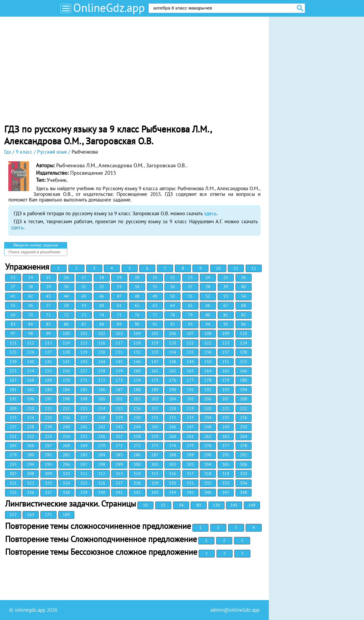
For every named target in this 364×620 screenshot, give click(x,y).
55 (13, 305)
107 (190, 333)
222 (244, 408)
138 (244, 352)
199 (84, 399)
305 (226, 464)
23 (190, 277)
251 (13, 436)
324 (66, 483)
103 (119, 333)
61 (119, 305)
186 (102, 390)
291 (226, 455)
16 (66, 277)
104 (137, 333)
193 (226, 390)
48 (137, 296)
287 (155, 455)
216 (137, 408)
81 (226, 315)
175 (155, 380)
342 (137, 492)
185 (84, 390)
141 (48, 362)
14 (31, 277)
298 (102, 464)
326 (102, 483)
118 (137, 343)
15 (48, 277)
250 (244, 427)
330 (172, 483)
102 (102, 333)
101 (84, 333)
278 (244, 446)
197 (48, 399)
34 (137, 287)
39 (226, 287)
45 (84, 296)
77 (155, 315)
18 (102, 277)
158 (102, 371)
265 (13, 446)
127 (48, 352)
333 (226, 483)
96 (244, 324)
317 (190, 474)
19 (119, 277)
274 (172, 446)
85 (48, 324)
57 (48, 305)
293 (13, 464)
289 (190, 455)
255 (84, 436)
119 (155, 343)
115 (84, 343)
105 (155, 333)
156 (66, 371)
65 (190, 305)
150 (208, 362)
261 (190, 436)
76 (137, 315)
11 (236, 268)
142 (66, 362)
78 (172, 315)
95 (226, 324)
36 (172, 287)
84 (31, 324)
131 (119, 352)
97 (13, 333)
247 (190, 427)
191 (190, 390)
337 (48, 492)
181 (13, 390)
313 (119, 474)
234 (208, 418)
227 (84, 418)
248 (208, 427)
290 (208, 455)
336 (31, 492)
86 (66, 324)
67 (226, 305)
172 (102, 380)
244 (137, 427)
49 (155, 296)
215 (119, 408)
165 (226, 371)
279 (13, 455)
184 (66, 390)
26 (244, 277)
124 (244, 343)
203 (155, 399)
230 (137, 418)
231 (155, 418)
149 (190, 362)
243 (119, 427)
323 (48, 483)
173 (119, 380)
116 (102, 343)
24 (208, 277)
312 (102, 474)
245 (155, 427)
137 (226, 352)
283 (84, 455)
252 (31, 436)
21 (155, 277)
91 (155, 324)
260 (172, 436)
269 (84, 446)
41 (13, 296)
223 (13, 418)
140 (31, 362)
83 (13, 324)
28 (31, 287)
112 (31, 343)
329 (155, 483)
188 (137, 390)
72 (66, 315)
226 (66, 418)
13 (13, 277)
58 (66, 305)
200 (102, 399)
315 (155, 474)
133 (155, 352)
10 (218, 268)
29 (48, 287)
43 (48, 296)
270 (102, 446)
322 (31, 483)
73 (84, 315)
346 (208, 492)
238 (31, 427)
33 (119, 287)
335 (13, 492)
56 (31, 305)
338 (66, 492)
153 (13, 371)
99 (48, 333)
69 (13, 315)
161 (155, 371)
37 (190, 287)
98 (31, 333)
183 (48, 390)
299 (119, 464)
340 (102, 492)
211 (48, 408)
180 (244, 380)
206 (208, 399)
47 (119, 296)
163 (190, 371)
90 (137, 324)
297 (84, 464)
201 (119, 399)
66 (208, 305)
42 (31, 296)
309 (48, 474)
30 (66, 287)
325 (84, 483)
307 (13, 474)
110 (244, 333)
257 (119, 436)
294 (31, 464)
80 (208, 315)
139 (13, 362)
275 (190, 446)
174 (137, 380)
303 (190, 464)
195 (13, 399)
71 (48, 315)
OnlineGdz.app (109, 8)
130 (102, 352)
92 (172, 324)
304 (208, 464)
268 (66, 446)
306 (244, 464)
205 (190, 399)
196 (31, 399)
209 (13, 408)
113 (48, 343)
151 (226, 362)
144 (102, 362)
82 (244, 315)
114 (66, 343)
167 (13, 380)
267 (48, 446)
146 (137, 362)
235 (226, 418)
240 (66, 427)
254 (66, 436)
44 (66, 296)
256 (102, 436)
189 (155, 390)
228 (102, 418)
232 (172, 418)
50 (172, 296)
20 (137, 277)
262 (208, 436)
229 (119, 418)
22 (172, 277)
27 (13, 287)
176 (172, 380)
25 (226, 277)
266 (31, 446)
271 (119, 446)
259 (155, 436)
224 (31, 418)
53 (226, 296)
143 (84, 362)
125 (13, 352)
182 (31, 390)
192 (208, 390)
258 (137, 436)
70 (31, 315)
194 (244, 390)
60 (102, 305)
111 (13, 343)
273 (155, 446)
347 (226, 492)
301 (155, 464)
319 (226, 474)
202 (137, 399)
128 (66, 352)
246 (172, 427)
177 (190, 380)
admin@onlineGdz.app (235, 610)
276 (208, 446)
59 (84, 305)
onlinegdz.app (30, 610)
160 (137, 371)
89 (119, 324)
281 (48, 455)
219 (190, 408)
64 (172, 305)
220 (208, 408)
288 (172, 455)
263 (226, 436)
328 (137, 483)
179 (226, 380)
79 (190, 315)
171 (84, 380)
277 (226, 446)
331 (190, 483)
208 (244, 399)
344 (172, 492)
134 (172, 352)
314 (137, 474)
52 (208, 296)
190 (172, 390)
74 (102, 315)
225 (48, 418)
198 (66, 399)
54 (244, 296)
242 (102, 427)
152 (244, 362)
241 (84, 427)
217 (155, 408)
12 (254, 268)
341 (119, 492)
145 (119, 362)
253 (48, 436)
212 (66, 408)
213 (84, 408)
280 (31, 455)
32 (102, 287)
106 (172, 333)
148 (172, 362)
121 (190, 343)
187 (119, 390)
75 (119, 315)
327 (119, 483)
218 (172, 408)
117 (119, 343)
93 (190, 324)
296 (66, 464)
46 (102, 296)
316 (172, 474)
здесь (210, 213)
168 (31, 380)
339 (84, 492)
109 (226, 333)
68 (244, 305)
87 (84, 324)
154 (31, 371)
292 (244, 455)
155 (48, 371)
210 (31, 408)
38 (208, 287)
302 (172, 464)
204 (172, 399)
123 (226, 343)
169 (48, 380)
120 (172, 343)
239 (48, 427)
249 (226, 427)
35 (155, 287)
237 (13, 427)
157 (84, 371)
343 (155, 492)
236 (244, 418)
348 (244, 492)
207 (226, 399)
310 (66, 474)
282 (66, 455)
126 (31, 352)
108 (208, 333)
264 (244, 436)
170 (66, 380)
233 (190, 418)
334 (244, 483)
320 (244, 474)
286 (137, 455)
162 (172, 371)
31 (84, 287)
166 (244, 371)
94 (208, 324)
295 (48, 464)
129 (84, 352)
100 (66, 333)
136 (208, 352)
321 (13, 483)
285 (119, 455)
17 (84, 277)
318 (208, 474)
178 (208, 380)
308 (31, 474)
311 (84, 474)
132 (137, 352)
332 (208, 483)
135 (190, 352)
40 (244, 287)
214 (102, 408)
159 (119, 371)
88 (102, 324)
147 (155, 362)
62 (137, 305)
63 (155, 305)
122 (208, 343)
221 (226, 408)
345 (190, 492)
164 (208, 371)
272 (137, 446)
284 (102, 455)
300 (137, 464)
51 (190, 296)
